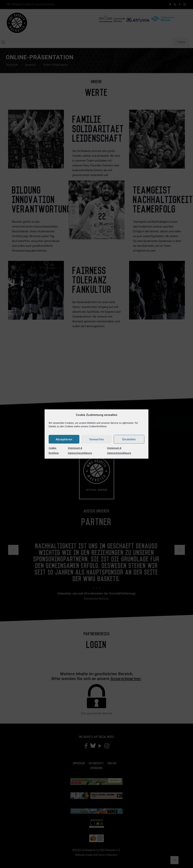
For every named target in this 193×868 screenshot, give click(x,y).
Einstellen (129, 439)
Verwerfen (96, 439)
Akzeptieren (64, 439)
